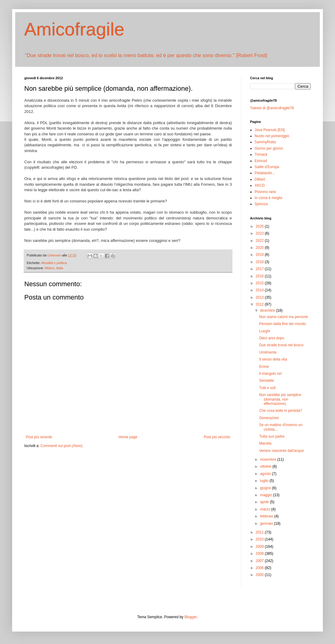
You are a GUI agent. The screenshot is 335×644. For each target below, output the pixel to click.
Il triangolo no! (271, 374)
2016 (260, 276)
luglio (265, 481)
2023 (260, 233)
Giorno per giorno (269, 148)
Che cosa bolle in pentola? (281, 411)
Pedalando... (265, 173)
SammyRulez (265, 142)
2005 (260, 575)
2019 (260, 255)
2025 (260, 226)
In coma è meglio (268, 198)
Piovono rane (265, 192)
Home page (128, 437)
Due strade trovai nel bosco (281, 345)
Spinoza (261, 204)
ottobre (266, 466)
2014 (260, 290)
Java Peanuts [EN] (270, 130)
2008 (260, 554)
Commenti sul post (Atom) (61, 446)
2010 (260, 539)
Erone (264, 367)
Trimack (261, 154)
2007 (260, 561)
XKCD (260, 185)
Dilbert (260, 179)
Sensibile (267, 381)
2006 (260, 568)
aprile (265, 502)
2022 (260, 241)
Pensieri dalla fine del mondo (283, 324)
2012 (260, 304)
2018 (260, 262)
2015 (260, 283)
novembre (269, 459)
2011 (260, 532)
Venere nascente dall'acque (281, 451)
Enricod (261, 161)
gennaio (267, 524)
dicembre (268, 310)
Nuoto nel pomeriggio (272, 136)
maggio (267, 495)
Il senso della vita (273, 359)
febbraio (267, 516)
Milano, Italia (54, 268)
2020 (260, 248)
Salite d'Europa (267, 167)
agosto (266, 474)
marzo (266, 509)
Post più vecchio (217, 437)
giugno (266, 488)
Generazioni (269, 418)
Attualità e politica (54, 263)
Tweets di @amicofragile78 (272, 108)
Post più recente (39, 437)
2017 (260, 269)
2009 (260, 547)
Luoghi (265, 331)
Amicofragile (74, 29)
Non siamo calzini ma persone (284, 317)
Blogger (191, 617)
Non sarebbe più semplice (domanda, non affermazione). (280, 399)
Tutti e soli (267, 388)
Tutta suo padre (272, 436)
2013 (260, 297)
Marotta (265, 443)
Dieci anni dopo (272, 338)
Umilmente (268, 352)
